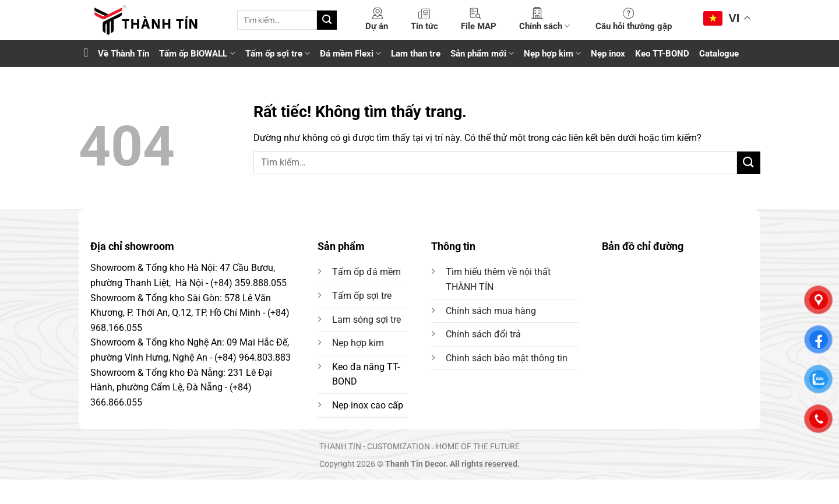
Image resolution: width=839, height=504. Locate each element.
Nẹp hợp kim (552, 53)
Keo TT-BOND (662, 54)
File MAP (479, 26)
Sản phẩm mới (482, 53)
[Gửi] (327, 20)
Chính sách (544, 26)
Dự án (377, 26)
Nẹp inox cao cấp (368, 405)
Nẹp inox (608, 54)
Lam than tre (416, 54)
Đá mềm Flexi (350, 53)
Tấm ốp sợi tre (278, 53)
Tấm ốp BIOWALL (197, 53)
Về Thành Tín (124, 54)
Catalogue (719, 54)
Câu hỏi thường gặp (634, 26)
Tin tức (424, 26)
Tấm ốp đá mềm (366, 272)
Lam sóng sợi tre (366, 320)
